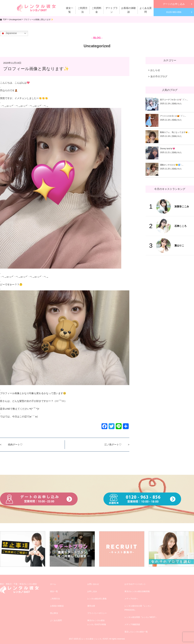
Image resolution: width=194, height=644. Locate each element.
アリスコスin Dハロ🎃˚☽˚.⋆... (173, 116)
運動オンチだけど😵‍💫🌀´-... (172, 165)
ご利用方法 (55, 599)
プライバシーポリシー (97, 613)
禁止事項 (54, 613)
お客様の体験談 (57, 606)
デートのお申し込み (174, 4)
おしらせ (155, 70)
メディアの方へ (131, 599)
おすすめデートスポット (135, 584)
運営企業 (91, 606)
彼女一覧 (54, 591)
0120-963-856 (174, 12)
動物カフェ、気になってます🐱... (175, 132)
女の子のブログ (159, 76)
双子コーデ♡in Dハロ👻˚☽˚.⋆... (174, 100)
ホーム (53, 584)
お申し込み (92, 591)
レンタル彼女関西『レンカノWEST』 (141, 617)
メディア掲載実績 (132, 624)
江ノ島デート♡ (113, 445)
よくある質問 (56, 620)
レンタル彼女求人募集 (97, 599)
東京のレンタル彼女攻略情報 (137, 591)
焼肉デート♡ (15, 445)
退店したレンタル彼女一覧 (136, 632)
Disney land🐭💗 (168, 149)
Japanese (9, 33)
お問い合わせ (93, 584)
